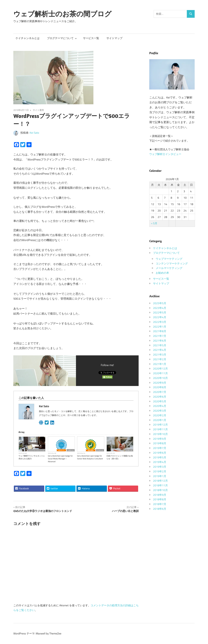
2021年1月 (160, 364)
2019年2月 (160, 471)
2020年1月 (160, 420)
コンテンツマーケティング (172, 264)
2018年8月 (160, 499)
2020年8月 (160, 387)
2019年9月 (160, 439)
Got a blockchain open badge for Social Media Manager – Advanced (60, 459)
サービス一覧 (91, 38)
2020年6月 (160, 397)
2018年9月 (160, 495)
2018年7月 (160, 504)
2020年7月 (160, 392)
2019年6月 (160, 453)
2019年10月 (160, 434)
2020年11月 (160, 373)
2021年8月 (160, 331)
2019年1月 (160, 476)
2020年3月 (160, 411)
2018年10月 (160, 490)
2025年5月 (160, 303)
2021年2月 (160, 359)
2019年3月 (160, 467)
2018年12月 (160, 481)
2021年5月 (160, 345)
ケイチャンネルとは (28, 38)
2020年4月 (160, 406)
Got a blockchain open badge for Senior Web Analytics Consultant (90, 457)
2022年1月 (160, 327)
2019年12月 (160, 425)
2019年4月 (160, 462)
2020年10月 (160, 378)
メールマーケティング (169, 268)
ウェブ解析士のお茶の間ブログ (62, 14)
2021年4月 (160, 350)
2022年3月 (160, 322)
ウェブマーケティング (37, 450)
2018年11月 (160, 485)
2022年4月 (160, 317)
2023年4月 (160, 308)
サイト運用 (38, 110)
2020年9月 (160, 383)
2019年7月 (160, 448)
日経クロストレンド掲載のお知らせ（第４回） (120, 457)
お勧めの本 (162, 273)
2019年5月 (160, 457)
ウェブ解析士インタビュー (165, 154)
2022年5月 (160, 312)
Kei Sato (34, 133)
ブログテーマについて (62, 38)
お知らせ (71, 450)
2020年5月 (160, 401)
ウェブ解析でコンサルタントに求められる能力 (32, 457)
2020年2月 (160, 415)
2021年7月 (160, 336)
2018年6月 (160, 509)
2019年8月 (160, 443)
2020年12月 (160, 369)
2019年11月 (160, 429)
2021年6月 (160, 341)
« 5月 (154, 223)
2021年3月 (160, 355)
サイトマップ (114, 38)
